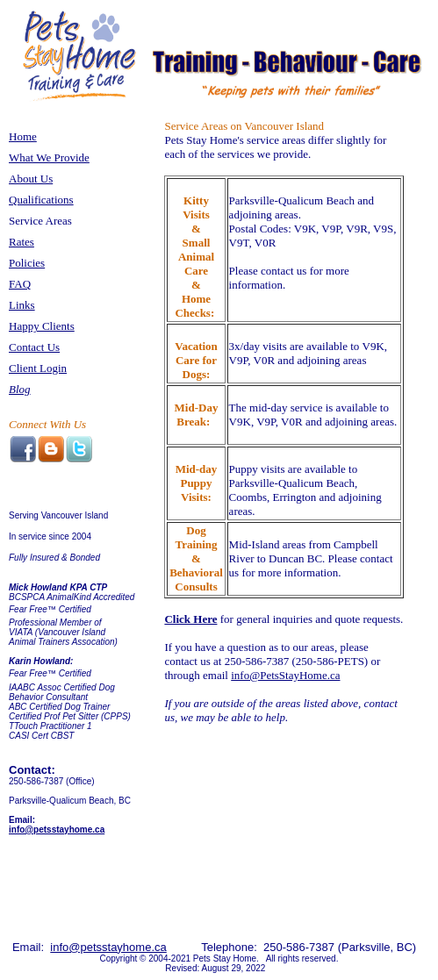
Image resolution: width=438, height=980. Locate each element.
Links (22, 305)
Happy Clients (42, 326)
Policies (27, 263)
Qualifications (41, 200)
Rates (22, 242)
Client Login (38, 368)
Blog (20, 389)
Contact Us (34, 347)
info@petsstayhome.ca (57, 830)
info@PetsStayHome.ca (285, 675)
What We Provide (49, 157)
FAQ (20, 284)
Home (23, 136)
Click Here (190, 619)
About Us (31, 179)
